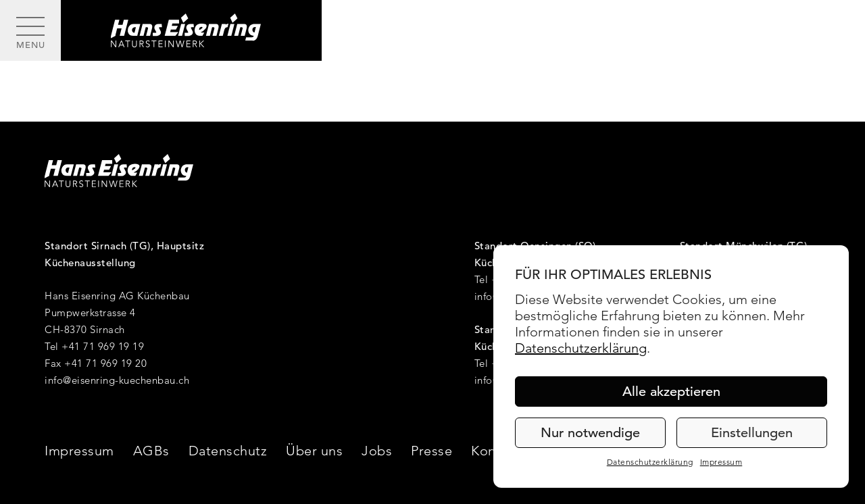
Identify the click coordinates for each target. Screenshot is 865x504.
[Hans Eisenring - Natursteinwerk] (191, 30)
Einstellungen (752, 433)
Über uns (314, 451)
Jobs (377, 451)
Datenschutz (228, 451)
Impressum (721, 462)
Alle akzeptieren (671, 392)
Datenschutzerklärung (581, 348)
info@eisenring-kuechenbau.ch (117, 380)
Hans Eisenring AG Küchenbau (117, 296)
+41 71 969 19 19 (103, 346)
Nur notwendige (590, 433)
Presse (431, 451)
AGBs (151, 451)
